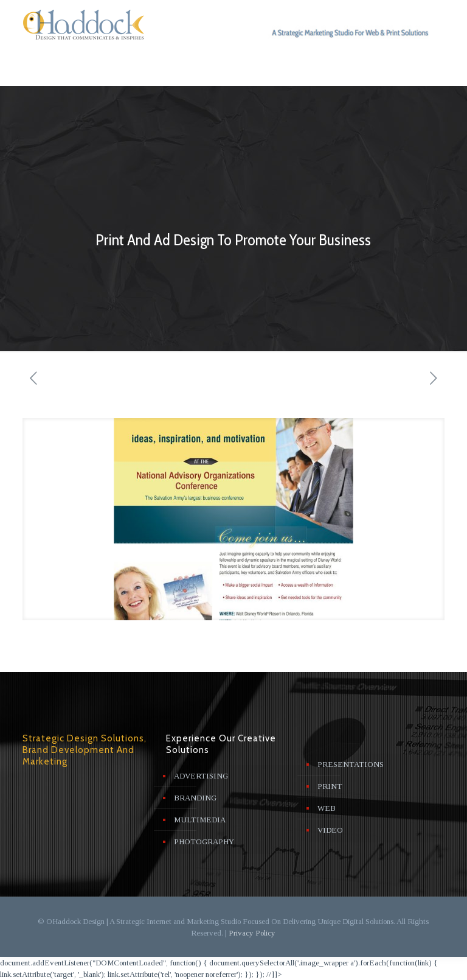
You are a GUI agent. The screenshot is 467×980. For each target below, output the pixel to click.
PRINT (330, 786)
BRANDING (195, 798)
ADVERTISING (201, 776)
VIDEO (330, 830)
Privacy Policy (252, 933)
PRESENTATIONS (351, 764)
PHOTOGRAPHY (204, 842)
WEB (327, 808)
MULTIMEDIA (200, 820)
